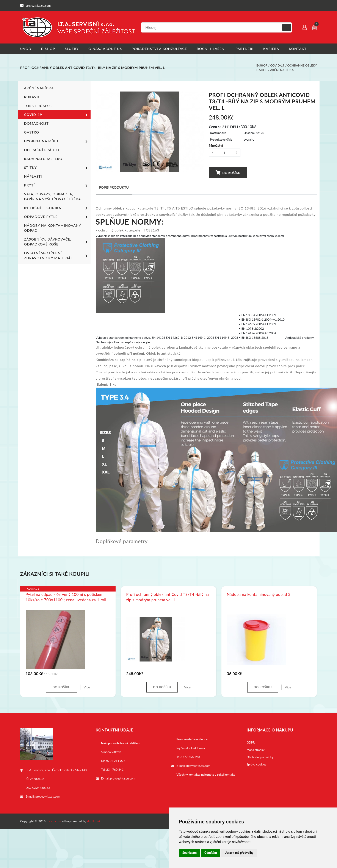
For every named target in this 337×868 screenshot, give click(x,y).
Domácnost (36, 123)
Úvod (26, 49)
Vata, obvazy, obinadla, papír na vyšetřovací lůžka (53, 196)
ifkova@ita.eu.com (198, 766)
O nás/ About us (105, 49)
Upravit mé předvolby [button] (239, 853)
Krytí (57, 186)
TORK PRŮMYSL (38, 106)
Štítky (57, 168)
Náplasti (33, 176)
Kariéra (271, 49)
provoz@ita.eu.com (48, 796)
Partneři (245, 49)
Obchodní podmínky (260, 757)
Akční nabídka (282, 70)
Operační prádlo (42, 150)
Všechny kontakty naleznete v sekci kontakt (206, 774)
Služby (72, 49)
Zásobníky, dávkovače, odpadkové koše (57, 242)
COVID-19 (277, 65)
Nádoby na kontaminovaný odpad (53, 228)
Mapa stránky (256, 750)
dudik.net (94, 821)
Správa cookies (256, 764)
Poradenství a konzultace (159, 49)
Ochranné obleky (302, 65)
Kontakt (298, 49)
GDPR (251, 742)
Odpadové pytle (57, 217)
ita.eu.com (54, 821)
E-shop (48, 49)
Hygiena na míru (57, 141)
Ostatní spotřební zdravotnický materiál (57, 255)
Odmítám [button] (211, 853)
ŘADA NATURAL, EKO (43, 159)
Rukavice (34, 97)
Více (87, 687)
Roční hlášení (211, 49)
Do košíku (228, 172)
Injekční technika (57, 208)
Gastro (32, 132)
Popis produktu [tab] (114, 187)
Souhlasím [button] (190, 853)
